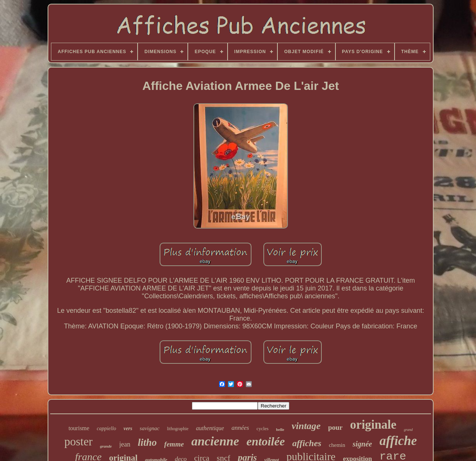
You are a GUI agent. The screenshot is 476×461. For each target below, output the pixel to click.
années (240, 428)
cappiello (106, 428)
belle (280, 429)
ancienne (215, 441)
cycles (263, 428)
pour (335, 427)
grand (408, 430)
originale (373, 425)
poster (78, 441)
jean (125, 444)
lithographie (178, 429)
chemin (337, 445)
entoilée (266, 441)
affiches (307, 443)
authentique (210, 428)
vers (128, 428)
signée (362, 444)
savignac (150, 428)
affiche (398, 441)
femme (174, 444)
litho (147, 442)
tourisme (79, 428)
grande (106, 446)
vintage (306, 426)
